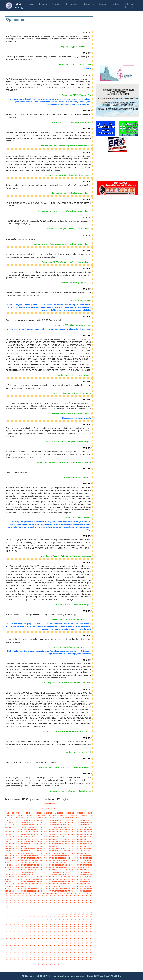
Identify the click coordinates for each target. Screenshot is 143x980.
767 (26, 874)
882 (35, 884)
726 (72, 870)
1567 (35, 955)
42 (89, 813)
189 (57, 825)
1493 (91, 945)
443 (63, 846)
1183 (83, 912)
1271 (83, 922)
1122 (15, 907)
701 (81, 867)
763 (13, 874)
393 (81, 841)
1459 (43, 943)
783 (75, 874)
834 (60, 879)
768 (29, 874)
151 (26, 822)
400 (16, 844)
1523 (35, 950)
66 (54, 815)
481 (7, 851)
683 (26, 867)
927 (88, 886)
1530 (63, 950)
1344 (23, 931)
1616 (55, 959)
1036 (23, 898)
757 (81, 872)
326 (47, 837)
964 (29, 891)
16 (31, 813)
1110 (55, 905)
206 (22, 827)
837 (69, 879)
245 (57, 830)
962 (22, 891)
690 (47, 867)
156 (41, 822)
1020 (47, 896)
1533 (75, 950)
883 (38, 884)
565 (7, 858)
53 (26, 815)
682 (22, 867)
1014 (23, 896)
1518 (15, 950)
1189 (19, 915)
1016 (31, 896)
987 (13, 893)
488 (29, 851)
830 (47, 879)
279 (75, 832)
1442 (63, 940)
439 (50, 846)
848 (16, 881)
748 (54, 872)
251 (75, 830)
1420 (63, 938)
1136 (71, 907)
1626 (7, 962)
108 (67, 818)
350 (35, 839)
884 (41, 884)
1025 (67, 896)
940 (41, 889)
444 (66, 846)
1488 (71, 945)
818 (10, 879)
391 (75, 841)
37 (78, 813)
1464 (63, 943)
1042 (47, 898)
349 (32, 839)
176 (16, 825)
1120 (7, 907)
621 (7, 863)
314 (10, 837)
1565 (27, 955)
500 (66, 851)
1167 (19, 912)
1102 (23, 905)
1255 (19, 922)
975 (63, 891)
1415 (43, 938)
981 (81, 891)
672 (78, 865)
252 (78, 830)
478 (85, 848)
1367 (27, 933)
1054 (7, 900)
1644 (79, 962)
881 (32, 884)
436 (41, 846)
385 (57, 841)
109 (70, 818)
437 (44, 846)
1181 (75, 912)
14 (27, 813)
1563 (19, 955)
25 (51, 813)
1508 (63, 948)
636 (54, 863)
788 (91, 874)
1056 (15, 900)
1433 (27, 940)
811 (75, 877)
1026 (71, 896)
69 (61, 815)
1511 (75, 948)
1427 (91, 938)
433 (32, 846)
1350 (47, 931)
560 (78, 855)
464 (41, 848)
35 (73, 813)
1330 (55, 929)
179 (26, 825)
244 (54, 830)
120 (16, 820)
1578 (79, 955)
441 (57, 846)
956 (91, 889)
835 (63, 879)
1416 (47, 938)
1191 (27, 915)
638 (60, 863)
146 (10, 822)
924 (78, 886)
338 (85, 837)
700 (78, 867)
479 (88, 848)
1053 (91, 898)
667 (63, 865)
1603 (91, 957)
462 (35, 848)
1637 (51, 962)
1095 (83, 903)
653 (19, 865)
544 (29, 855)
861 (57, 881)
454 (10, 848)
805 (57, 877)
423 (88, 844)
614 (72, 860)
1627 (11, 962)
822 (22, 879)
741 (32, 872)
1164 (7, 912)
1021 (51, 896)
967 (38, 891)
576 (41, 858)
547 (38, 855)
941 (44, 889)
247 (63, 830)
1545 (35, 952)
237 (32, 830)
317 (19, 837)
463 (38, 848)
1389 (27, 936)
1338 (87, 929)
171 (88, 822)
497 (57, 851)
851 (26, 881)
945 (57, 889)
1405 (91, 936)
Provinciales (72, 4)
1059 (27, 900)
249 (69, 830)
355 (50, 839)
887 (50, 884)
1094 (79, 903)
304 (66, 834)
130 (47, 820)
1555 (75, 952)
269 (44, 832)
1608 (23, 959)
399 (13, 844)
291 (26, 834)
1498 (23, 948)
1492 (87, 945)
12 (23, 813)
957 (7, 891)
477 (81, 848)
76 (76, 815)
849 (19, 881)
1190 (23, 915)
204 (16, 827)
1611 (35, 959)
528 (66, 853)
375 (26, 841)
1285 (51, 924)
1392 (39, 936)
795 (26, 877)
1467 (75, 943)
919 (63, 886)
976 (66, 891)
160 (54, 822)
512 (16, 853)
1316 (87, 926)
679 (13, 867)
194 (72, 825)
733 (7, 872)
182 (35, 825)
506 (85, 851)
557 (69, 855)
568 (16, 858)
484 (16, 851)
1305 (43, 926)
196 (78, 825)
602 (35, 860)
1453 (19, 943)
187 (50, 825)
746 (47, 872)
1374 (55, 933)
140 (78, 820)
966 (35, 891)
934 (22, 889)
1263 (51, 922)
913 (44, 886)
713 (32, 870)
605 (44, 860)
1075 (91, 900)
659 (38, 865)
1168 (23, 912)
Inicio (31, 4)
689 (44, 867)
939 (38, 889)
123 (26, 820)
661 (44, 865)
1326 (39, 929)
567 (13, 858)
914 (47, 886)
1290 (71, 924)
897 (81, 884)
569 (19, 858)
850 (22, 881)
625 (19, 863)
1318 (7, 929)
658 (35, 865)
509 (7, 853)
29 (60, 813)
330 (60, 837)
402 (22, 844)
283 (88, 832)
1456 (31, 943)
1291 (75, 924)
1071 (75, 900)
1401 (75, 936)
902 (10, 886)
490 (35, 851)
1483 (51, 945)
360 (66, 839)
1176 (55, 912)
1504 (47, 948)
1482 (47, 945)
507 (88, 851)
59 (39, 815)
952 (78, 889)
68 (59, 815)
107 (63, 818)
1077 (11, 903)
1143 (11, 910)
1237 (35, 919)
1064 (47, 900)
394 (85, 841)
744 (41, 872)
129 (44, 820)
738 (22, 872)
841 (81, 879)
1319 (11, 929)
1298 (15, 926)
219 (63, 827)
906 (22, 886)
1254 (15, 922)
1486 (63, 945)
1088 (55, 903)
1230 (7, 919)
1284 (47, 924)
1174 (47, 912)
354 (47, 839)
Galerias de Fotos (129, 6)
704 (91, 867)
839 (75, 879)
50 (19, 815)
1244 (63, 919)
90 (19, 818)
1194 (39, 915)
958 (10, 891)
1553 (67, 952)
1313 (75, 926)
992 (29, 893)
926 (85, 886)
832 (54, 879)
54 (28, 815)
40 (84, 813)
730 (85, 870)
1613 (43, 959)
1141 (91, 907)
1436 (39, 940)
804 (54, 877)
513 (19, 853)
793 (19, 877)
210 (35, 827)
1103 (27, 905)
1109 (51, 905)
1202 (71, 915)
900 (91, 884)
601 (32, 860)
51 (21, 815)
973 (57, 891)
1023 (59, 896)
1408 (15, 938)
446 (72, 846)
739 (26, 872)
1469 (83, 943)
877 (19, 884)
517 (32, 853)
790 (10, 877)
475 (75, 848)
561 (81, 855)
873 (7, 884)
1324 (31, 929)
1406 (7, 938)
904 (16, 886)
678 (10, 867)
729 (81, 870)
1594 (55, 957)
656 (29, 865)
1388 (23, 936)
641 (69, 863)
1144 (15, 910)
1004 (70, 893)
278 (72, 832)
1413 (35, 938)
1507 (59, 948)
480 (91, 848)
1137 (75, 907)
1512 (79, 948)
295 (38, 834)
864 (66, 881)
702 (85, 867)
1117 (83, 905)
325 (44, 837)
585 (69, 858)
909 (32, 886)
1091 (67, 903)
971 (50, 891)
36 (76, 813)
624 (16, 863)
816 (91, 877)
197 (81, 825)
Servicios (103, 4)
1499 (27, 948)
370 (10, 841)
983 (88, 891)
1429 (11, 940)
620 (91, 860)
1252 (7, 922)
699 (75, 867)
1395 (51, 936)
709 (19, 870)
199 (88, 825)
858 (47, 881)
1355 (67, 931)
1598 (71, 957)
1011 (11, 896)
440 (54, 846)
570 (22, 858)
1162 (87, 910)
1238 (39, 919)
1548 (47, 952)
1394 (47, 936)
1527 (51, 950)
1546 (39, 952)
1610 (31, 959)
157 (44, 822)
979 (75, 891)
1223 (67, 917)
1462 (55, 943)
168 (78, 822)
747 (50, 872)
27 (56, 813)
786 (85, 874)
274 (60, 832)
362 (72, 839)
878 (22, 884)
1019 (43, 896)
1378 (71, 933)
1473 (11, 945)
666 (60, 865)
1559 (91, 952)
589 (81, 858)
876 (16, 884)
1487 (67, 945)
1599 (75, 957)
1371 (43, 933)
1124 (23, 907)
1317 (91, 926)
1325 (35, 929)
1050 (79, 898)
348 (29, 839)
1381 (83, 933)
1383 (91, 933)
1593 (51, 957)
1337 (83, 929)
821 (19, 879)
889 (57, 884)
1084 (39, 903)
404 (29, 844)
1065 (51, 900)
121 (19, 820)
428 (16, 846)
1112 (63, 905)
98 (37, 818)
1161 (83, 910)
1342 (15, 931)
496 (54, 851)
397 (7, 844)
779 (63, 874)
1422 (71, 938)
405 (32, 844)
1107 (43, 905)
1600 (79, 957)
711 (26, 870)
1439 (51, 940)
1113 (67, 905)
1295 (91, 924)
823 (26, 879)
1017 (35, 896)
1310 (63, 926)
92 (23, 818)
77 (79, 815)
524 (54, 853)
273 (57, 832)
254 (85, 830)
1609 (27, 959)
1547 (43, 952)
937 (32, 889)
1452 (15, 943)
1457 (35, 943)
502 (72, 851)
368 (91, 839)
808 (66, 877)
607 (50, 860)
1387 (19, 936)
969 (44, 891)
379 (38, 841)
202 (10, 827)
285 (7, 834)
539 (13, 855)
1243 (59, 919)
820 (16, 879)
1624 (87, 959)
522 (47, 853)
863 (63, 881)
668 (66, 865)
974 (60, 891)
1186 (7, 915)
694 (60, 867)
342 (10, 839)
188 (54, 825)
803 (50, 877)
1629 (19, 962)
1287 (59, 924)
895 (75, 884)
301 (57, 834)
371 (13, 841)
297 (44, 834)
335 (75, 837)
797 (32, 877)
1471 (91, 943)
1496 (15, 948)
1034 (15, 898)
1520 (23, 950)
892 (66, 884)
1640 (63, 962)
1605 (11, 959)
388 (66, 841)
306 (72, 834)
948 (66, 889)
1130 (47, 907)
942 (47, 889)
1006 (78, 893)
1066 (55, 900)
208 (29, 827)
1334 (71, 929)
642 (72, 863)
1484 (55, 945)
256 (91, 830)
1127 (35, 907)
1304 (39, 926)
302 (60, 834)
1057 (19, 900)
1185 (91, 912)
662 (47, 865)
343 (13, 839)
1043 (51, 898)
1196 (47, 915)
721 (57, 870)
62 (45, 815)
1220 (55, 917)
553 (57, 855)
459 (26, 848)
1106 (39, 905)
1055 (11, 900)
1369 (35, 933)
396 (91, 841)
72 (67, 815)
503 (75, 851)
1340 (7, 931)
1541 (19, 952)
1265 (59, 922)
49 (17, 815)
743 (38, 872)
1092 (71, 903)
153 (32, 822)
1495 (11, 948)
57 (34, 815)
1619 (67, 959)
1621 (75, 959)
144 (91, 820)
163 (63, 822)
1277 (19, 924)
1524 (39, 950)
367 (88, 839)
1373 (51, 933)
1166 (15, 912)
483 (13, 851)
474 (72, 848)
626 (22, 863)
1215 (35, 917)
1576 (71, 955)
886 (47, 884)
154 (35, 822)
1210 (15, 917)
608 (54, 860)
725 (69, 870)
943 (50, 889)
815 (88, 877)
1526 (47, 950)
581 (57, 858)
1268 (71, 922)
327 (50, 837)
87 (12, 818)
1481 (43, 945)
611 (63, 860)
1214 (31, 917)
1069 (67, 900)
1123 (19, 907)
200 (91, 825)
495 (50, 851)
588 (78, 858)
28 (58, 813)
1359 (83, 931)
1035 (19, 898)
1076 (7, 903)
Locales (43, 4)
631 (38, 863)
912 (41, 886)
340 (91, 837)
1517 (11, 950)
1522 (31, 950)
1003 (66, 893)
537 (7, 855)
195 (75, 825)
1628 (15, 962)
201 (7, 827)
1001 (58, 893)
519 (38, 853)
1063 (43, 900)
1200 (63, 915)
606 (47, 860)
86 (10, 818)
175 (13, 825)
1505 (51, 948)
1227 (83, 917)
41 (87, 813)
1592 (47, 957)
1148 (31, 910)
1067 (59, 900)
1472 (7, 945)
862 (60, 881)
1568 (39, 955)
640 (66, 863)
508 (91, 851)
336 (78, 837)
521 (44, 853)
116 (91, 818)
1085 (43, 903)
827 (38, 879)
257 (7, 832)
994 (35, 893)
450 (85, 846)
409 (44, 844)
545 (32, 855)
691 (50, 867)
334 (72, 837)
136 (66, 820)
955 (88, 889)
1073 (83, 900)
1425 (83, 938)
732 (91, 870)
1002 (62, 893)
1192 (31, 915)
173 (7, 825)
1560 (7, 955)
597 (19, 860)
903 (13, 886)
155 (38, 822)
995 (38, 893)
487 (26, 851)
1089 (59, 903)
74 (72, 815)
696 (66, 867)
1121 (11, 907)
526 (60, 853)
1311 (67, 926)
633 (44, 863)
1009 (90, 893)
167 (75, 822)
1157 (67, 910)
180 (29, 825)
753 (69, 872)
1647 (91, 962)
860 (54, 881)
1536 (87, 950)
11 (20, 813)
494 (47, 851)
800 (41, 877)
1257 (27, 922)
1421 (67, 938)
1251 (91, 919)
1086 (47, 903)
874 (10, 884)
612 (66, 860)
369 (7, 841)
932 (16, 889)
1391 (35, 936)
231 (13, 830)
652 (16, 865)
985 (7, 893)
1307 (51, 926)
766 (22, 874)
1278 (23, 924)
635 (50, 863)
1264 (55, 922)
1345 (27, 931)
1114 (71, 905)
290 (22, 834)
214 (47, 827)
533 (81, 853)
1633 (35, 962)
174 (10, 825)
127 (38, 820)
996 (41, 893)
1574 (63, 955)
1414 (39, 938)
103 (51, 818)
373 (19, 841)
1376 (63, 933)
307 (75, 834)
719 (50, 870)
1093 (75, 903)
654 (22, 865)
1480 (39, 945)
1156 (63, 910)
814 (85, 877)
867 (75, 881)
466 (47, 848)
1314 (79, 926)
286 (10, 834)
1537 (91, 950)
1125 (27, 907)
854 (35, 881)
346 (22, 839)
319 (26, 837)
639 (63, 863)
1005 (74, 893)
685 (32, 867)
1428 (7, 940)
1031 (91, 896)
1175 (51, 912)
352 (41, 839)
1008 (86, 893)
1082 (31, 903)
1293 (83, 924)
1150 (39, 910)
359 (63, 839)
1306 (47, 926)
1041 (43, 898)
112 (79, 818)
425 (7, 846)
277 (69, 832)
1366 (23, 933)
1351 (51, 931)
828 (41, 879)
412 (54, 844)
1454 (23, 943)
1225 (75, 917)
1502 (39, 948)
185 (44, 825)
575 (38, 858)
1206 (87, 915)
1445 (75, 940)
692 (54, 867)
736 (16, 872)
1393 (43, 936)
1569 (43, 955)
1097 (91, 903)
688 (41, 867)
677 (7, 867)
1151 (43, 910)
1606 (15, 959)
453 (7, 848)
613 (69, 860)
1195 (43, 915)
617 (81, 860)
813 (81, 877)
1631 (27, 962)
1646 (87, 962)
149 (19, 822)
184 (41, 825)
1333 (67, 929)
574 (35, 858)
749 (57, 872)
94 (28, 818)
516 (29, 853)
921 (69, 886)
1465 (67, 943)
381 (44, 841)
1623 (83, 959)
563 (88, 855)
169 (81, 822)
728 (78, 870)
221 (69, 827)
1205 (83, 915)
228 (91, 827)
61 (43, 815)
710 (22, 870)
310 (85, 834)
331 (63, 837)
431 (26, 846)
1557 (83, 952)
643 (75, 863)
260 (16, 832)
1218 (47, 917)
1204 (79, 915)
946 (60, 889)
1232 (15, 919)
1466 (71, 943)
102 (48, 818)
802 (47, 877)
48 (15, 815)
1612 (39, 959)
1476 (23, 945)
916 (54, 886)
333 (69, 837)
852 (29, 881)
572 (29, 858)
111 (76, 818)
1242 (55, 919)
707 (13, 870)
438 (47, 846)
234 (22, 830)
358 (60, 839)
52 (23, 815)
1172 (39, 912)
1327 (43, 929)
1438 (47, 940)
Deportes (56, 4)
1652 (55, 964)
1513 (83, 948)
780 (66, 874)
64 (50, 815)
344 (16, 839)
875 (13, 884)
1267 (67, 922)
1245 (67, 919)
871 (88, 881)
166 (72, 822)
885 (44, 884)
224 (78, 827)
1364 (15, 933)
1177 (59, 912)
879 (26, 884)
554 (60, 855)
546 (35, 855)
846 (10, 881)
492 (41, 851)
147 (13, 822)
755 (75, 872)
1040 (39, 898)
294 (35, 834)
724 (66, 870)
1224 (71, 917)
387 (63, 841)
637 (57, 863)
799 (38, 877)
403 (26, 844)
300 (54, 834)
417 (69, 844)
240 (41, 830)
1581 (91, 955)
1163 (91, 910)
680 (16, 867)
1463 (59, 943)
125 (32, 820)
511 (13, 853)
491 (38, 851)
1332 (63, 929)
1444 (71, 940)
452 (91, 846)
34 (71, 813)
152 (29, 822)
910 (35, 886)
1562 (15, 955)
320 (29, 837)
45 (8, 815)
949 (69, 889)
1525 (43, 950)
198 (85, 825)
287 (13, 834)
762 (10, 874)
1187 (11, 915)
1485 (59, 945)
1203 (75, 915)
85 (8, 818)
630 (35, 863)
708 (16, 870)
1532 (71, 950)
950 (72, 889)
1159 (75, 910)
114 (85, 818)
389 (69, 841)
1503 (43, 948)
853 (32, 881)
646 (85, 863)
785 (81, 874)
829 (44, 879)
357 (57, 839)
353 (44, 839)
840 (78, 879)
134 (60, 820)
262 (22, 832)
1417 (51, 938)
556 (66, 855)
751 (63, 872)
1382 (87, 933)
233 (19, 830)
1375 (59, 933)
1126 (31, 907)
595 (13, 860)
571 (26, 858)
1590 (39, 957)
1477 (27, 945)
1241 (51, 919)
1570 (47, 955)
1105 (35, 905)
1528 (55, 950)
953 (81, 889)
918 (60, 886)
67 (56, 815)
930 (10, 889)
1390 (31, 936)
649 (7, 865)
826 (35, 879)
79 (83, 815)
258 (10, 832)
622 (10, 863)
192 (66, 825)
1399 (67, 936)
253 (81, 830)
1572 (55, 955)
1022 (55, 896)
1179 (67, 912)
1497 (19, 948)
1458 (39, 943)
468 (54, 848)
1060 (31, 900)
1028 (79, 896)
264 (29, 832)
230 (10, 830)
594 (10, 860)
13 (25, 813)
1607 (19, 959)
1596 (63, 957)
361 (69, 839)
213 (44, 827)
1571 (51, 955)
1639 (59, 962)
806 (60, 877)
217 (57, 827)
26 (54, 813)
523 (50, 853)
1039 (35, 898)
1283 (43, 924)
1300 (23, 926)
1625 (91, 959)
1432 (23, 940)
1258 (31, 922)
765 (19, 874)
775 (50, 874)
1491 (83, 945)
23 (47, 813)
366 (85, 839)
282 (85, 832)
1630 (23, 962)
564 (91, 855)
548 (41, 855)
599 (26, 860)
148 (16, 822)
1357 (75, 931)
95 (30, 818)
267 (38, 832)
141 (81, 820)
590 (85, 858)
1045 (59, 898)
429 (19, 846)
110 (73, 818)
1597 (67, 957)
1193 (35, 915)
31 (65, 813)
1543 (27, 952)
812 (78, 877)
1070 (71, 900)
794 (22, 877)
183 (38, 825)
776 (54, 874)
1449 (91, 940)
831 (50, 879)
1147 (27, 910)
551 (50, 855)
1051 (83, 898)
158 (47, 822)
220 (66, 827)
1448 (87, 940)
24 (49, 813)
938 (35, 889)
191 (63, 825)
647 (88, 863)
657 (32, 865)
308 (78, 834)
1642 (71, 962)
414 (60, 844)
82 (90, 815)
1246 (71, 919)
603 (38, 860)
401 (19, 844)
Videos (116, 4)
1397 (59, 936)
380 (41, 841)
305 (69, 834)
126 (35, 820)
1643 (75, 962)
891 (63, 884)
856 (41, 881)
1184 (87, 912)
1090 (63, 903)
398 (10, 844)
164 (66, 822)
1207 (91, 915)
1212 (23, 917)
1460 (47, 943)
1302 (31, 926)
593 (7, 860)
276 (66, 832)
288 (16, 834)
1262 (47, 922)
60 (41, 815)
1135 (67, 907)
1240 (47, 919)
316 (16, 837)
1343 (19, 931)
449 (81, 846)
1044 (55, 898)
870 (85, 881)
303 (63, 834)
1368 (31, 933)
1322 (23, 929)
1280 (31, 924)
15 (29, 813)
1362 (7, 933)
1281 (35, 924)
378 (35, 841)
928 (91, 886)
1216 (39, 917)
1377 (67, 933)
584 (66, 858)
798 (35, 877)
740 (29, 872)
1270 (79, 922)
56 (32, 815)
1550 (55, 952)
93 (26, 818)
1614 (47, 959)
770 (35, 874)
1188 (15, 915)
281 (81, 832)
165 (69, 822)
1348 (39, 931)
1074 (87, 900)
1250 (87, 919)
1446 (79, 940)
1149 (35, 910)
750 (60, 872)
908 (29, 886)
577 (44, 858)
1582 (7, 957)
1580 (87, 955)
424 (91, 844)
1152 (47, 910)
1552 (63, 952)
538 (10, 855)
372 (16, 841)
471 (63, 848)
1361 (91, 931)
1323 (27, 929)
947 (63, 889)
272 (54, 832)
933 (19, 889)
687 (38, 867)
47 (12, 815)
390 (72, 841)
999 (51, 893)
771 (38, 874)
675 (88, 865)
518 (35, 853)
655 (26, 865)
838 (72, 879)
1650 (47, 964)
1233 (19, 919)
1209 (11, 917)
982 (85, 891)
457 (19, 848)
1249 (83, 919)
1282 (39, 924)
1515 (91, 948)
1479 (35, 945)
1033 (11, 898)
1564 (23, 955)
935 (26, 889)
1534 (79, 950)
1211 (19, 917)
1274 (7, 924)
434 (35, 846)
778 (60, 874)
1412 (31, 938)
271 (50, 832)
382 (47, 841)
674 (85, 865)
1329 (51, 929)
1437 (43, 940)
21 (42, 813)
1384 (7, 936)
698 (72, 867)
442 (60, 846)
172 (91, 822)
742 (35, 872)
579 (50, 858)
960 (16, 891)
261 (19, 832)
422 (85, 844)
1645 (83, 962)
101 (45, 818)
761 (7, 874)
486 (22, 851)
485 (19, 851)
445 (69, 846)
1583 (11, 957)
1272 (87, 922)
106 (60, 818)
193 (69, 825)
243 (50, 830)
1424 (79, 938)
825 (32, 879)
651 (13, 865)
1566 (31, 955)
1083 (35, 903)
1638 (55, 962)
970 (47, 891)
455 (13, 848)
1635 (43, 962)
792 (16, 877)
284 (91, 832)
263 (26, 832)
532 (78, 853)
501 (69, 851)
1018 (39, 896)
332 (66, 837)
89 (17, 818)
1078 (15, 903)
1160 (79, 910)
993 (32, 893)
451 (88, 846)
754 (72, 872)
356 (54, 839)
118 (10, 820)
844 (91, 879)
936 (29, 889)
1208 (7, 917)
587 (75, 858)
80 (85, 815)
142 (85, 820)
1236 (31, 919)
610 (60, 860)
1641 (67, 962)
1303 (35, 926)
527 (63, 853)
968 (41, 891)
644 (78, 863)
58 (37, 815)
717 (44, 870)
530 (72, 853)
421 (81, 844)
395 (88, 841)
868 (78, 881)
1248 (79, 919)
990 (23, 893)
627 (26, 863)
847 (13, 881)
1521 (27, 950)
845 (7, 881)
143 (88, 820)
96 (32, 818)
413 (57, 844)
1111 (59, 905)
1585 (19, 957)
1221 (59, 917)
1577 (75, 955)
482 (10, 851)
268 (41, 832)
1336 (79, 929)
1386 (15, 936)
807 (63, 877)
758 (85, 872)
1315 (83, 926)
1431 (19, 940)
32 (67, 813)
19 (38, 813)
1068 (63, 900)
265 (32, 832)
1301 (27, 926)
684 (29, 867)
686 (35, 867)
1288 (63, 924)
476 (78, 848)
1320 (15, 929)
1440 (55, 940)
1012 (15, 896)
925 (81, 886)
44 (6, 815)
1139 (83, 907)
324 (41, 837)
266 (35, 832)
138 (72, 820)
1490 (79, 945)
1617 (59, 959)
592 (91, 858)
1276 (15, 924)
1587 (27, 957)
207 (26, 827)
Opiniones (88, 4)
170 (85, 822)
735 (13, 872)
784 (78, 874)
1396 (55, 936)
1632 (31, 962)
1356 (71, 931)
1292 (79, 924)
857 (44, 881)
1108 (47, 905)
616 (78, 860)
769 (32, 874)
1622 (79, 959)
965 (32, 891)
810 (72, 877)
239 (38, 830)
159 (50, 822)
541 (19, 855)
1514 (87, 948)
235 (26, 830)
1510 (71, 948)
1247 (75, 919)
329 (57, 837)
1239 (43, 919)
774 (47, 874)
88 (15, 818)
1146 (23, 910)
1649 (43, 964)
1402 (79, 936)
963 (26, 891)
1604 (7, 959)
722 (60, 870)
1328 (47, 929)
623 (13, 863)
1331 (59, 929)
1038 (31, 898)
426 (10, 846)
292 (29, 834)
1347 (35, 931)
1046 (63, 898)
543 (26, 855)
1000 (54, 893)
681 (19, 867)
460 (29, 848)
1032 (7, 898)
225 (81, 827)
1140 (87, 907)
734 (10, 872)
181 (32, 825)
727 (75, 870)
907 (26, 886)
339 (88, 837)
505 (81, 851)
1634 (39, 962)
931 (13, 889)
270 (47, 832)
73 (70, 815)
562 (85, 855)
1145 (19, 910)
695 (63, 867)
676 (91, 865)
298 (47, 834)
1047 (67, 898)
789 (7, 877)
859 (50, 881)
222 (72, 827)
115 (88, 818)
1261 (43, 922)
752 (66, 872)
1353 (59, 931)
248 (66, 830)
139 (75, 820)
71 (65, 815)
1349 (43, 931)
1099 (11, 905)
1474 (15, 945)
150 (22, 822)
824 (29, 879)
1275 (11, 924)
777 (57, 874)
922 (72, 886)
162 (60, 822)
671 (75, 865)
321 (32, 837)
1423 (75, 938)
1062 (39, 900)
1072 (79, 900)
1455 (27, 943)
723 (63, 870)
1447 (83, 940)
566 (10, 858)
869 (81, 881)
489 (32, 851)
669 (69, 865)
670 (72, 865)
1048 (71, 898)
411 (50, 844)
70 (63, 815)
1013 (19, 896)
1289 (67, 924)
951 (75, 889)
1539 (11, 952)
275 (63, 832)
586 (72, 858)
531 (75, 853)
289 (19, 834)
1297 (11, 926)
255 (88, 830)
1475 (19, 945)
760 (91, 872)
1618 (63, 959)
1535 (83, 950)
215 (50, 827)
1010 (7, 896)
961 (19, 891)
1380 (79, 933)
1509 (67, 948)
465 (44, 848)
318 (22, 837)
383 (50, 841)
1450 (7, 943)
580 (54, 858)
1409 (19, 938)
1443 (67, 940)
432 (29, 846)
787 (88, 874)
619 (88, 860)
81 (87, 815)
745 (44, 872)
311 (88, 834)
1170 (31, 912)
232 (16, 830)
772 (41, 874)
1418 (55, 938)
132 (54, 820)
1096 (87, 903)
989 (19, 893)
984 (91, 891)
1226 (79, 917)
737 (19, 872)
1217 (43, 917)
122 (22, 820)
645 (81, 863)
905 (19, 886)
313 (7, 837)
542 (22, 855)
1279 (27, 924)
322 (35, 837)
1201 (67, 915)
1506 (55, 948)
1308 (55, 926)
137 (69, 820)
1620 (71, 959)
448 (78, 846)
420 (78, 844)
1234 (23, 919)
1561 (11, 955)
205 (19, 827)
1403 (83, 936)
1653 (59, 964)
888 (54, 884)
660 (41, 865)
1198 (55, 915)
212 (41, 827)
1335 (75, 929)
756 (78, 872)
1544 (31, 952)
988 (16, 893)
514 (22, 853)
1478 (31, 945)
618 (85, 860)
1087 (51, 903)
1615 (51, 959)
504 (78, 851)
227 (88, 827)
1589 (35, 957)
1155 (59, 910)
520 (41, 853)
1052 (87, 898)
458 (22, 848)
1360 (87, 931)
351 (38, 839)
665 (57, 865)
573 (32, 858)
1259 (35, 922)
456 (16, 848)
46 (10, 815)
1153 (51, 910)
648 (91, 863)
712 (29, 870)
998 (47, 893)
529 (69, 853)
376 (29, 841)
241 (44, 830)
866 (72, 881)
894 (72, 884)
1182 (79, 912)
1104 (31, 905)
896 (78, 884)
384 (54, 841)
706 (10, 870)
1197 (51, 915)
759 (88, 872)
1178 (63, 912)
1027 (75, 896)
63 (48, 815)
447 (75, 846)
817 (7, 879)
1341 (11, 931)
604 (41, 860)
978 (72, 891)
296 (41, 834)
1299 (19, 926)
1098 (7, 905)
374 (22, 841)
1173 (43, 912)
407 (38, 844)
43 (91, 813)
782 (72, 874)
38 (80, 813)
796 (29, 877)
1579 (83, 955)
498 (60, 851)
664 (54, 865)
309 (81, 834)
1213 (27, 917)
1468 (79, 943)
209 (32, 827)
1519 (19, 950)
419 (75, 844)
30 (62, 813)
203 (13, 827)
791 (13, 877)
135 (63, 820)
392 (78, 841)
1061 (35, 900)
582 (60, 858)
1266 (63, 922)
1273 (91, 922)
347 (26, 839)
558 (72, 855)
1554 (71, 952)
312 (91, 834)
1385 (11, 936)
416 (66, 844)
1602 (87, 957)
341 (7, 839)
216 (54, 827)
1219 (51, 917)
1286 (55, 924)
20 (40, 813)
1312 (71, 926)
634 (47, 863)
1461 (51, 943)
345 (19, 839)
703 (88, 867)
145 (7, 822)
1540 (15, 952)
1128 (39, 907)
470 (60, 848)
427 (13, 846)
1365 (19, 933)
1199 (59, 915)
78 (81, 815)
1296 (7, 926)
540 (16, 855)
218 (60, 827)
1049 (75, 898)
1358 (79, 931)
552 (54, 855)
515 (26, 853)
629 (32, 863)
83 (92, 815)
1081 (27, 903)
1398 (63, 936)
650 (10, 865)
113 (82, 818)
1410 (23, 938)
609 (57, 860)
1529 (59, 950)
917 (57, 886)
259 (13, 832)
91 (21, 818)
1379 (75, 933)
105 (57, 818)
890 (60, 884)
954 (85, 889)
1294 (87, 924)
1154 (55, 910)
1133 (59, 907)
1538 (7, 952)
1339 (91, 929)
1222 (63, 917)
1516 (7, 950)
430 (22, 846)
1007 (82, 893)
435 (38, 846)
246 (60, 830)
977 (69, 891)
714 (35, 870)
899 (88, 884)
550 (47, 855)
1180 (71, 912)
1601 (83, 957)
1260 (39, 922)
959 (13, 891)
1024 (63, 896)
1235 (27, 919)
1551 (59, 952)
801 (44, 877)
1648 (39, 964)
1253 (11, 922)
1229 (91, 917)
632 (41, 863)
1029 (83, 896)
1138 (79, 907)
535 (88, 853)
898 (85, 884)
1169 (27, 912)
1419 (59, 938)
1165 (11, 912)
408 (41, 844)
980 (78, 891)
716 (41, 870)
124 (29, 820)
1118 (87, 905)
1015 (27, 896)
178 (22, 825)
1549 (51, 952)
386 (60, 841)
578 (47, 858)
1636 (47, 962)
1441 (59, 940)
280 (78, 832)
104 (54, 818)
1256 (23, 922)
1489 (75, 945)
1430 (15, 940)
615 (75, 860)
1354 (63, 931)
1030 (87, 896)
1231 (11, 919)
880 (29, 884)
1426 (87, 938)
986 (10, 893)
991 (26, 893)
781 (69, 874)
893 (69, 884)
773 (44, 874)
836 (66, 879)
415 (63, 844)
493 (44, 851)
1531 (67, 950)
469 (57, 848)
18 (36, 813)
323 (38, 837)
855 (38, 881)
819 (13, 879)
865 (69, 881)
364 (78, 839)
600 (29, 860)
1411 (27, 938)
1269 (75, 922)
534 (85, 853)
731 (88, 870)
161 (57, 822)
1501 (35, 948)
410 (47, 844)
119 (13, 820)
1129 (43, 907)
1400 (71, 936)
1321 (19, 929)
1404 (87, 936)
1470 (87, 943)
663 (50, 865)
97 (34, 818)
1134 (63, 907)
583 (63, 858)
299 (50, 834)
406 (35, 844)
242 (47, 830)
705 (7, 870)
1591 (43, 957)
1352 (55, 931)
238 (35, 830)
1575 (67, 955)
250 (72, 830)
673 (81, 865)
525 (57, 853)
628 (29, 863)
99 (39, 818)
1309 (59, 926)
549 (44, 855)
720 (54, 870)
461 (32, 848)
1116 (79, 905)
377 (32, 841)
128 (41, 820)
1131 (51, 907)
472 (66, 848)
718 (47, 870)
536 (91, 853)
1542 (23, 952)
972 (54, 891)
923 (75, 886)
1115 (75, 905)
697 (69, 867)
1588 (31, 957)
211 (38, 827)
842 (85, 879)
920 (66, 886)
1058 (23, 900)
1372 (47, 933)
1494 (7, 948)
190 (60, 825)
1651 (51, 964)
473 (69, 848)
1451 (11, 943)
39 (82, 813)
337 (81, 837)
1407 (11, 938)
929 (7, 889)
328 (54, 837)
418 (72, 844)
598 (22, 860)
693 (57, 867)
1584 (15, 957)
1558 (87, 952)
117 (7, 820)
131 (50, 820)
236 (29, 830)
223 (75, 827)
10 (18, 813)
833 (57, 879)
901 (7, 886)
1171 (35, 912)
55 (30, 815)
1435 (35, 940)
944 (54, 889)
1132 (55, 907)
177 (19, 825)
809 (69, 877)
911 (38, 886)
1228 (87, 917)
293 (32, 834)
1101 (19, 905)
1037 (27, 898)
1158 (71, 910)
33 (69, 813)
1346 (31, 931)
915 (50, 886)
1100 (15, 905)
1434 (31, 940)
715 (38, 870)
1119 (91, 905)
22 (45, 813)
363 (75, 839)
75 (74, 815)
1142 (7, 910)
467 (50, 848)
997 (44, 893)
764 (16, 874)
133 (57, 820)
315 (13, 837)
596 (16, 860)
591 (88, 858)
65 (52, 815)
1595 (59, 957)
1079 (19, 903)
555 (63, 855)
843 (88, 879)
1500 (31, 948)
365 (81, 839)
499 (63, 851)
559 (75, 855)
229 (7, 830)
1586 (23, 957)
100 (42, 818)
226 (85, 827)
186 (47, 825)
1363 (11, 933)
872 (91, 881)
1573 (59, 955)
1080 (23, 903)
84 (6, 818)
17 (34, 813)
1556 (79, 952)
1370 (39, 933)
